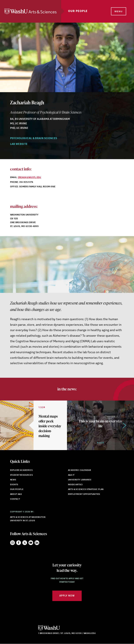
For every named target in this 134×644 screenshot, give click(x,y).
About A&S (16, 494)
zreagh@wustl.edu (30, 178)
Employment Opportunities (84, 494)
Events (14, 485)
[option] (33, 425)
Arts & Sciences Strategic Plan (86, 489)
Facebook (19, 543)
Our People (78, 11)
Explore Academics (21, 470)
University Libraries (80, 480)
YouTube (31, 543)
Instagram (12, 543)
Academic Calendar (80, 470)
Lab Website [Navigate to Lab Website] (19, 144)
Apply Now (67, 596)
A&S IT (71, 475)
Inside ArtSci (75, 485)
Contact (15, 499)
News (13, 480)
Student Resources (21, 475)
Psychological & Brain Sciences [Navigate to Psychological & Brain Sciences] (34, 139)
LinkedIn (37, 543)
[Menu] (118, 11)
